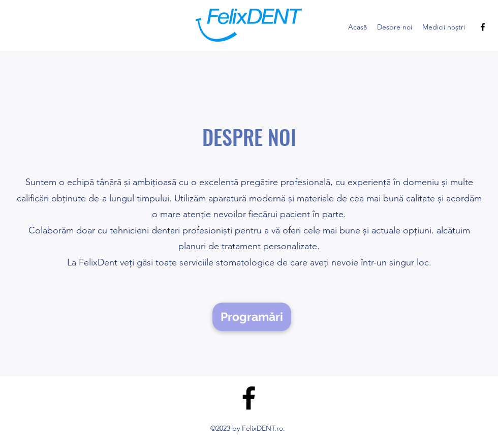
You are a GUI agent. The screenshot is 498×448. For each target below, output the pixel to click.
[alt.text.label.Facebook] (483, 27)
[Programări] (252, 317)
